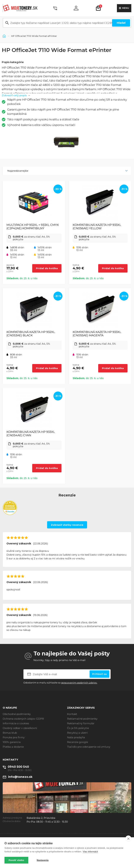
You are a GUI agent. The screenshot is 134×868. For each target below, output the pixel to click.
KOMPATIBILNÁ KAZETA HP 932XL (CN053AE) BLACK (31, 334)
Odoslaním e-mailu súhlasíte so (60, 683)
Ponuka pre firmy (14, 737)
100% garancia (12, 742)
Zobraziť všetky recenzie (67, 525)
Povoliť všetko (16, 860)
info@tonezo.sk (20, 777)
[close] (128, 839)
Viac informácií (90, 852)
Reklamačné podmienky (82, 719)
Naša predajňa (76, 737)
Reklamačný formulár (81, 723)
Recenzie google (78, 742)
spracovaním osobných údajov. (79, 683)
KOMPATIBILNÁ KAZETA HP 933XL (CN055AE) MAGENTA (97, 334)
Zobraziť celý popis (14, 95)
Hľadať (121, 23)
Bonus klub (10, 733)
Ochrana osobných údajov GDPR (23, 719)
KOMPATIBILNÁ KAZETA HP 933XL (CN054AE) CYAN (31, 434)
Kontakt (72, 714)
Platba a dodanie (13, 747)
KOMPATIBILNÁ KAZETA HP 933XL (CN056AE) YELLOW (97, 227)
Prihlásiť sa (99, 674)
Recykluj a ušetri (77, 733)
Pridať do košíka (47, 268)
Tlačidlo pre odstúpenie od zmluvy (89, 747)
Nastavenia (43, 860)
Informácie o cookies (16, 723)
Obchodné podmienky (17, 714)
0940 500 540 (18, 767)
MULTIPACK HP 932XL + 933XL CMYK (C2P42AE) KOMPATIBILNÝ (33, 227)
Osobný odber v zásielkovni (20, 728)
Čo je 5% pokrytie (78, 728)
